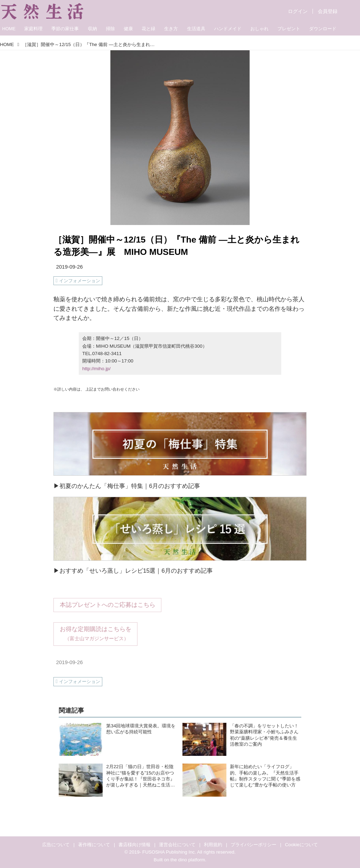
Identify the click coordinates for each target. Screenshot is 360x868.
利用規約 (213, 845)
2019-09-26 (69, 267)
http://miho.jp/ (96, 369)
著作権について (94, 845)
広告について (56, 845)
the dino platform (188, 860)
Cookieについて (301, 845)
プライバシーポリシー (253, 845)
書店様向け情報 (134, 845)
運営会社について (177, 845)
